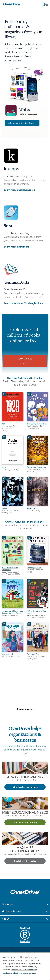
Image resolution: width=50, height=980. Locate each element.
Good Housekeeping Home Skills (10, 569)
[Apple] (13, 465)
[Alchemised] (38, 506)
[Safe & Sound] (13, 652)
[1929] (13, 422)
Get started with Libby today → (22, 123)
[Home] (12, 5)
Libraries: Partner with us (25, 787)
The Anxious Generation (37, 467)
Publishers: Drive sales (25, 861)
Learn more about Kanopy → (20, 190)
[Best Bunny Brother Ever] (38, 422)
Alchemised (31, 508)
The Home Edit (33, 654)
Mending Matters (34, 567)
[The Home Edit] (38, 652)
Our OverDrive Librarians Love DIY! (25, 522)
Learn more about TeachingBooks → (24, 303)
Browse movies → (25, 709)
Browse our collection (25, 361)
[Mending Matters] (38, 565)
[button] (25, 904)
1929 (3, 424)
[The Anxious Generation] (38, 465)
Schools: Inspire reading (25, 822)
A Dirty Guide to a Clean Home (37, 612)
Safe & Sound (7, 654)
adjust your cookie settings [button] (24, 973)
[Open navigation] (45, 4)
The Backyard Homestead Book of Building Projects (12, 612)
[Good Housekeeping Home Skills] (13, 565)
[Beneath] (13, 506)
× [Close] (45, 957)
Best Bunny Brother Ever (37, 424)
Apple (4, 467)
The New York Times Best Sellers (25, 378)
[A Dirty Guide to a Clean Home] (38, 609)
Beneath (5, 508)
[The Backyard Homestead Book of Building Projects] (13, 609)
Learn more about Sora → (18, 247)
